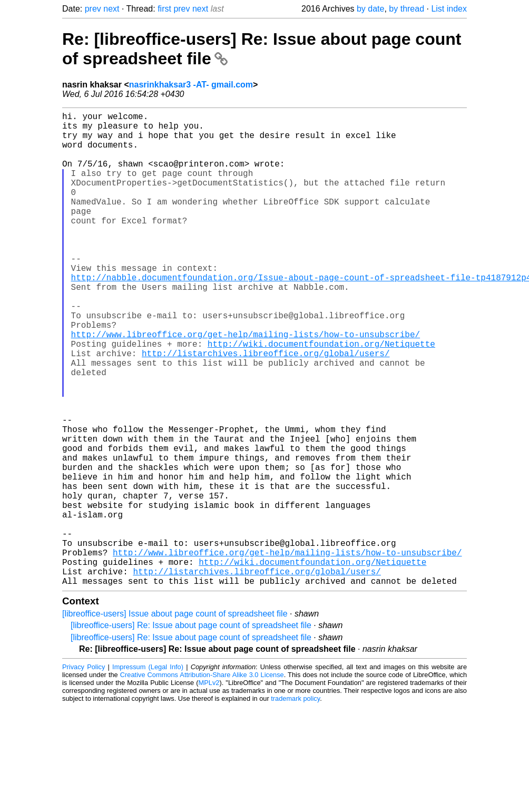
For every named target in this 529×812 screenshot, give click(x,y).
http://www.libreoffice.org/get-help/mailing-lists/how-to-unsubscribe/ (246, 385)
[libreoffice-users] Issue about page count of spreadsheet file (175, 719)
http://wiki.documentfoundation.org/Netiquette (321, 396)
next (111, 9)
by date (370, 9)
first (164, 9)
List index (449, 9)
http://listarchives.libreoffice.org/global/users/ (266, 408)
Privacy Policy (84, 772)
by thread (406, 9)
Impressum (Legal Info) (148, 772)
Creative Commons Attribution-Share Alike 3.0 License (202, 780)
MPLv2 (209, 788)
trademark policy (295, 804)
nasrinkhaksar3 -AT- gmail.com (191, 85)
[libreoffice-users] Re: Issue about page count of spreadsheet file (191, 731)
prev (93, 9)
